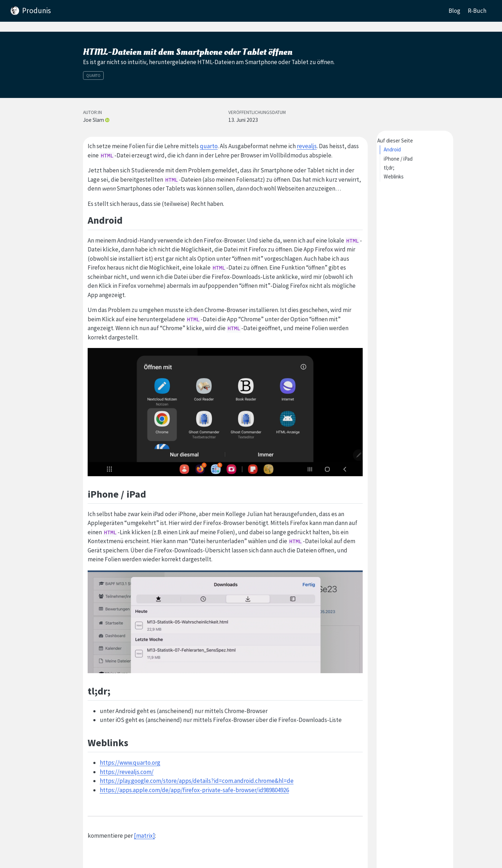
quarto (209, 146)
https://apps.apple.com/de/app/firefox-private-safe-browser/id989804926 (194, 790)
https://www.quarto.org (130, 763)
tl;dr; (389, 168)
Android (392, 149)
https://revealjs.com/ (127, 772)
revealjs (307, 146)
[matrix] (144, 836)
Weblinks (394, 176)
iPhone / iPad (398, 159)
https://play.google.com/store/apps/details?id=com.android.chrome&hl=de (197, 781)
